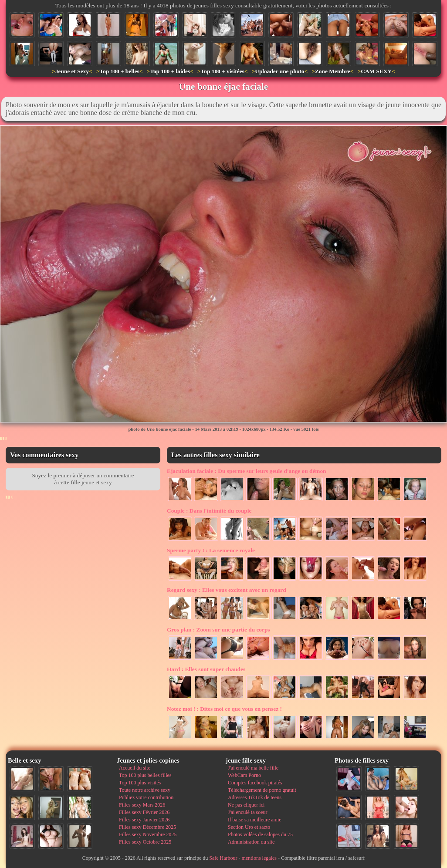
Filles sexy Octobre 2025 (145, 842)
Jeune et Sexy (72, 71)
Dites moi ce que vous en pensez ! (224, 709)
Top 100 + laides (170, 71)
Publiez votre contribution (146, 797)
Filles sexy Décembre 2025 (147, 827)
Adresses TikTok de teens (255, 797)
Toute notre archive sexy (145, 790)
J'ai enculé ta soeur (247, 812)
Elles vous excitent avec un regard (227, 590)
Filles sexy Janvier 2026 (144, 820)
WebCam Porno (244, 775)
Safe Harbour (223, 858)
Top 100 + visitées (223, 71)
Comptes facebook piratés (255, 783)
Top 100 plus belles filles (145, 775)
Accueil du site (135, 768)
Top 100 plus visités (140, 783)
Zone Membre (333, 71)
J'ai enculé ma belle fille (253, 768)
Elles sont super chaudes (206, 669)
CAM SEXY (376, 71)
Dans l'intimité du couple (209, 511)
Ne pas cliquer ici (246, 805)
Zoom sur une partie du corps (218, 630)
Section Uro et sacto (249, 827)
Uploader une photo (279, 71)
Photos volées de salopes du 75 (260, 834)
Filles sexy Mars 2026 (142, 805)
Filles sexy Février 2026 (144, 812)
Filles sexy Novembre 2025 (148, 834)
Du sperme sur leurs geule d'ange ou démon (247, 471)
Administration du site (251, 842)
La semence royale (211, 550)
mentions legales (259, 858)
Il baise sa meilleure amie (255, 820)
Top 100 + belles (119, 71)
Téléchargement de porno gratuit (262, 790)
